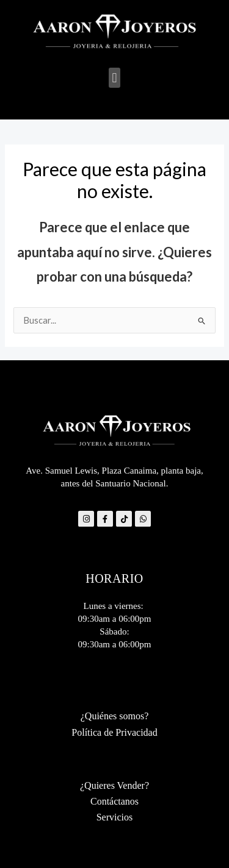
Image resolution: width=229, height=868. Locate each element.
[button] (114, 78)
